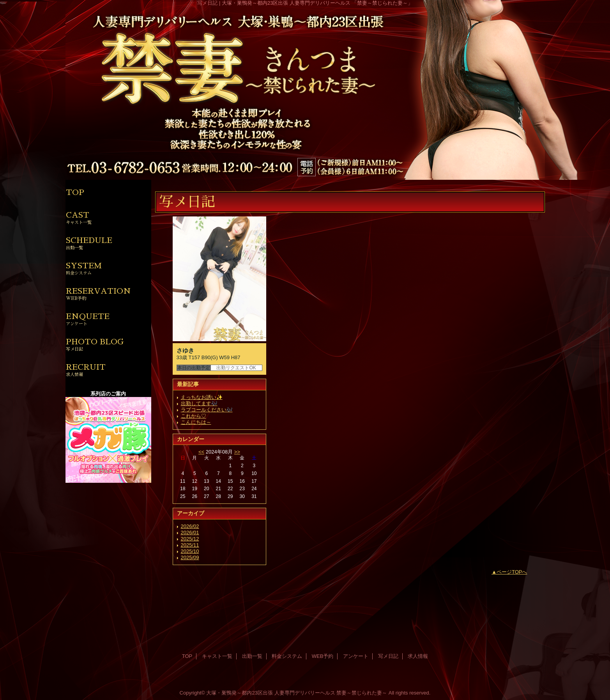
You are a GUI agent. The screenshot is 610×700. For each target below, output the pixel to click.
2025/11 (190, 545)
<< (201, 452)
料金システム (287, 656)
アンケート (356, 656)
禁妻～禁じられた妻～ (362, 693)
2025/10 (190, 551)
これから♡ (194, 416)
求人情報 (418, 656)
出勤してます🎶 (199, 403)
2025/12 (190, 539)
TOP (75, 192)
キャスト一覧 (217, 656)
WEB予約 (323, 656)
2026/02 (190, 526)
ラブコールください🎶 (207, 410)
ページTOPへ (512, 572)
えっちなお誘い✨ (202, 397)
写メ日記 (388, 656)
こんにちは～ (196, 422)
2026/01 (190, 533)
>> (237, 452)
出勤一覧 (252, 656)
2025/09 (190, 557)
